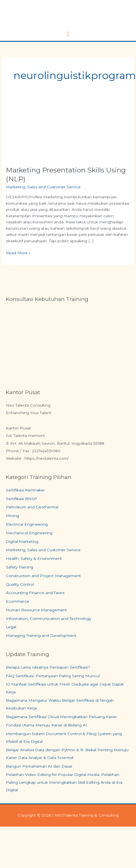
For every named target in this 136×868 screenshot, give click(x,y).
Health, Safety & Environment (34, 558)
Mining (12, 516)
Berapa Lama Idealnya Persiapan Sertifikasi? (48, 667)
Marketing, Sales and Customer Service (43, 187)
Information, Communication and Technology (48, 619)
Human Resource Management (36, 610)
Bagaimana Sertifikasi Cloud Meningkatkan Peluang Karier (61, 717)
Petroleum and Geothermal (32, 507)
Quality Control (20, 584)
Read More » (18, 252)
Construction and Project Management (43, 576)
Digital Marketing (22, 541)
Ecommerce (18, 601)
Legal (11, 627)
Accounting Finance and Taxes (35, 593)
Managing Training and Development (41, 635)
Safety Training (20, 567)
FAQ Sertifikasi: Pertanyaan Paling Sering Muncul (53, 676)
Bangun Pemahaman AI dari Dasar (39, 766)
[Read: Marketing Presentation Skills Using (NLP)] (68, 130)
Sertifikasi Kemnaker (25, 490)
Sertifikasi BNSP (21, 499)
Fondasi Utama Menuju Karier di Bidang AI (46, 725)
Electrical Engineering (27, 524)
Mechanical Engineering (29, 533)
